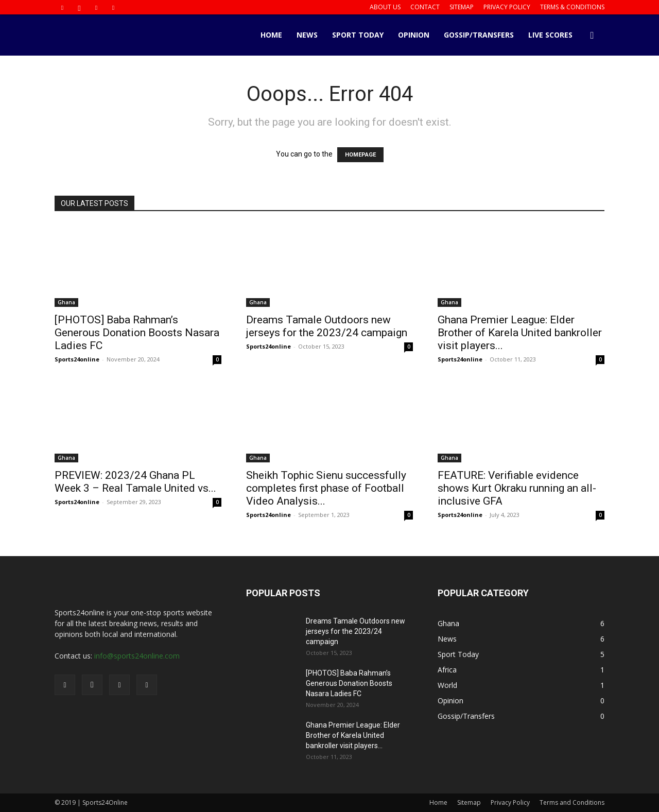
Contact (425, 7)
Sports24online (77, 359)
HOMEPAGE (360, 155)
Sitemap (462, 7)
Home (271, 35)
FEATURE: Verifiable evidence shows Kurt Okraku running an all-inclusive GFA (517, 488)
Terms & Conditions (572, 7)
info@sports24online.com (137, 656)
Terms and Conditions (572, 802)
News (307, 35)
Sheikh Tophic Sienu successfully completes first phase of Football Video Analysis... (326, 488)
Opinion (414, 35)
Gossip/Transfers (479, 35)
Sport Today (358, 35)
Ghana (66, 302)
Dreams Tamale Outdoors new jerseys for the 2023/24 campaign (327, 326)
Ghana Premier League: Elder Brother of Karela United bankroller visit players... (520, 333)
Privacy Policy (507, 7)
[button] (592, 36)
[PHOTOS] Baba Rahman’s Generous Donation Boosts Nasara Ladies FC (137, 333)
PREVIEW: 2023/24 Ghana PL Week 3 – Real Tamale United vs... (135, 482)
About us (385, 7)
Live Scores (550, 35)
